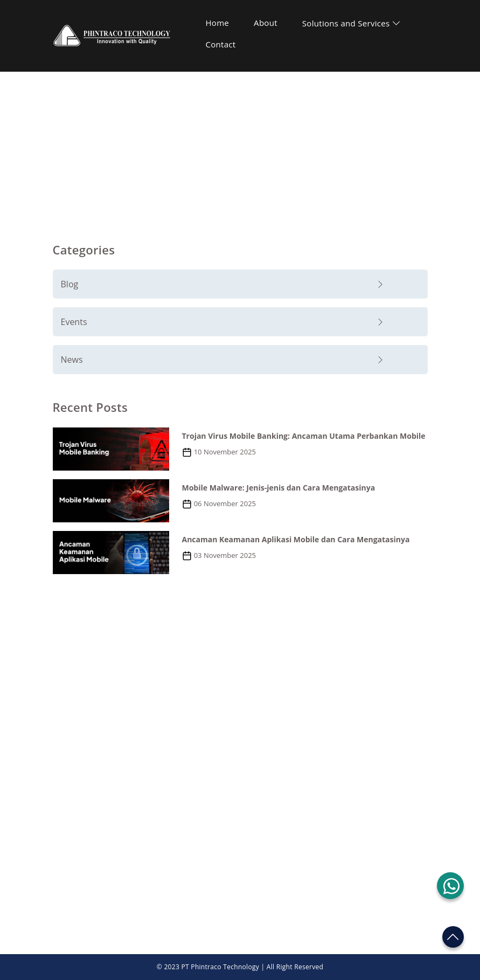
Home (218, 23)
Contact (221, 44)
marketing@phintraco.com (120, 761)
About (266, 23)
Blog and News (251, 113)
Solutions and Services (352, 23)
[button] (450, 886)
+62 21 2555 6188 (103, 744)
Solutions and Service (95, 848)
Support (262, 827)
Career (260, 848)
